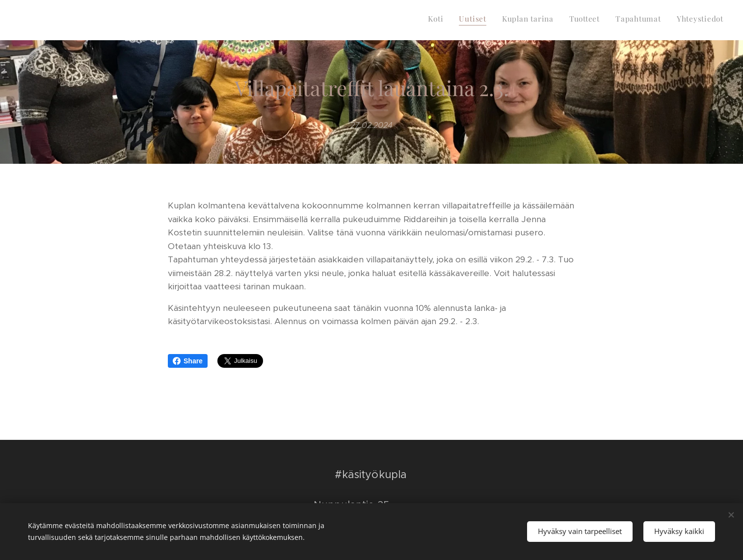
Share (188, 361)
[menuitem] (648, 20)
